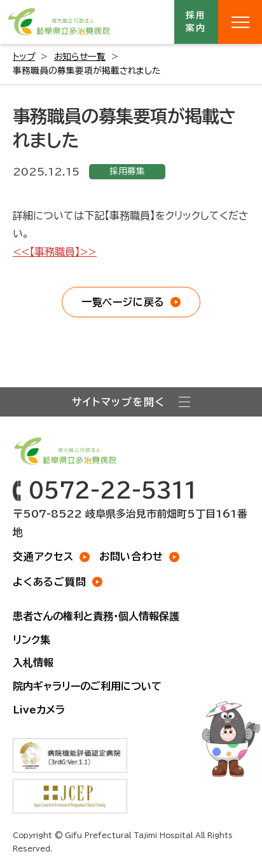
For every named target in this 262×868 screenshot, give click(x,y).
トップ (24, 57)
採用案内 (197, 22)
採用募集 (127, 171)
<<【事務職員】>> (55, 252)
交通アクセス (43, 556)
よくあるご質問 (50, 582)
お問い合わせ (131, 556)
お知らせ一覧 (80, 57)
